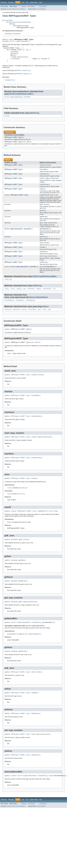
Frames (24, 6)
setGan (42, 256)
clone (42, 195)
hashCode (31, 299)
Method (23, 9)
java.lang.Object (8, 20)
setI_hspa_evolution (48, 265)
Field (14, 9)
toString (8, 289)
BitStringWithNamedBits (21, 26)
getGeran (43, 224)
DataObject (8, 34)
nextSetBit (47, 299)
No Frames (31, 6)
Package (11, 2)
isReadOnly (20, 311)
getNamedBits (45, 237)
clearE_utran (45, 170)
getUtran (43, 245)
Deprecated (34, 2)
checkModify (9, 311)
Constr (18, 9)
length (39, 299)
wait (39, 320)
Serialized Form (10, 84)
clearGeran (44, 180)
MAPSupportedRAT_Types (14, 142)
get (25, 299)
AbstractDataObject (39, 307)
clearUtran (44, 191)
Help (40, 2)
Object (46, 317)
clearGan (43, 175)
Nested (9, 9)
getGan (42, 218)
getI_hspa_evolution (48, 231)
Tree (27, 2)
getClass (17, 320)
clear (7, 299)
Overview (4, 2)
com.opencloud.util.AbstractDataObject (18, 22)
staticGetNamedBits (47, 276)
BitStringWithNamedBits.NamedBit (18, 101)
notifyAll (32, 320)
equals (19, 299)
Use (23, 2)
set (54, 299)
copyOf (42, 202)
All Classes (43, 6)
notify (24, 320)
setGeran (43, 261)
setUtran (43, 272)
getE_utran (44, 211)
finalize (8, 320)
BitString (12, 24)
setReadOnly (31, 311)
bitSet (7, 121)
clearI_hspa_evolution (48, 184)
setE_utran (44, 251)
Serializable (17, 34)
